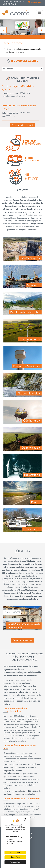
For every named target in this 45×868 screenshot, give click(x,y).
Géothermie (31, 421)
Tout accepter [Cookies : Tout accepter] (15, 852)
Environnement (29, 339)
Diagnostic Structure (26, 366)
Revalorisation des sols (24, 312)
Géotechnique (29, 258)
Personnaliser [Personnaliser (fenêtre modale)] (15, 862)
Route (35, 502)
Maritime (33, 285)
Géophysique (30, 448)
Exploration (31, 475)
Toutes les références (23, 640)
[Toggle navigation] (39, 13)
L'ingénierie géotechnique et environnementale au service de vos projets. (22, 51)
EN (31, 838)
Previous (5, 618)
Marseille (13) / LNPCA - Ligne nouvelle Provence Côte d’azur (24, 626)
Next (40, 618)
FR (31, 833)
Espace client (36, 2)
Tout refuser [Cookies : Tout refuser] (15, 857)
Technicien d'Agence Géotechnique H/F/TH (18, 88)
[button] (3, 30)
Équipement (31, 529)
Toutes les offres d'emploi (22, 125)
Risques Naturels (28, 393)
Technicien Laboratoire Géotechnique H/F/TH (19, 107)
